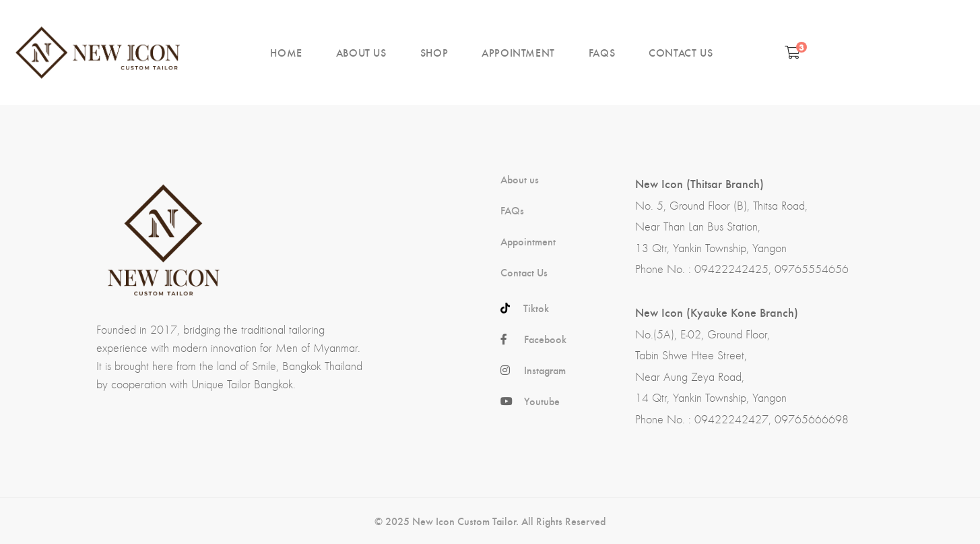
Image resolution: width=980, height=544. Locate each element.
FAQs (512, 210)
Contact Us (524, 272)
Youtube (542, 401)
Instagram (545, 370)
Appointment (528, 241)
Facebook (545, 339)
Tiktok (536, 308)
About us (520, 179)
